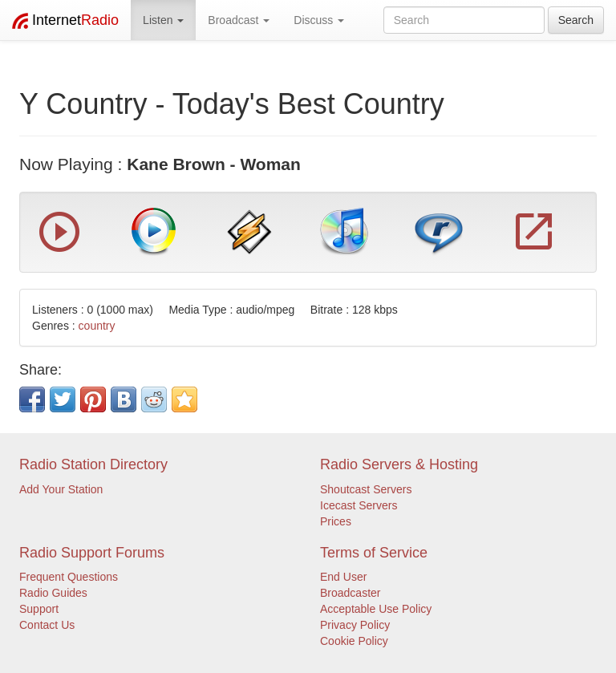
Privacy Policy (355, 625)
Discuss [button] (319, 20)
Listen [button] (163, 20)
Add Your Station (61, 489)
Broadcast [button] (239, 20)
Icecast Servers (359, 505)
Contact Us (47, 625)
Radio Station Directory (93, 464)
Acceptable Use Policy (376, 609)
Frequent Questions (69, 577)
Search (576, 20)
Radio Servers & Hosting (399, 464)
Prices (336, 521)
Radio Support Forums (92, 553)
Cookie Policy (354, 641)
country (97, 326)
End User (343, 577)
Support (39, 609)
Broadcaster (350, 593)
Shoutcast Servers (366, 489)
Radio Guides (53, 593)
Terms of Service (374, 553)
